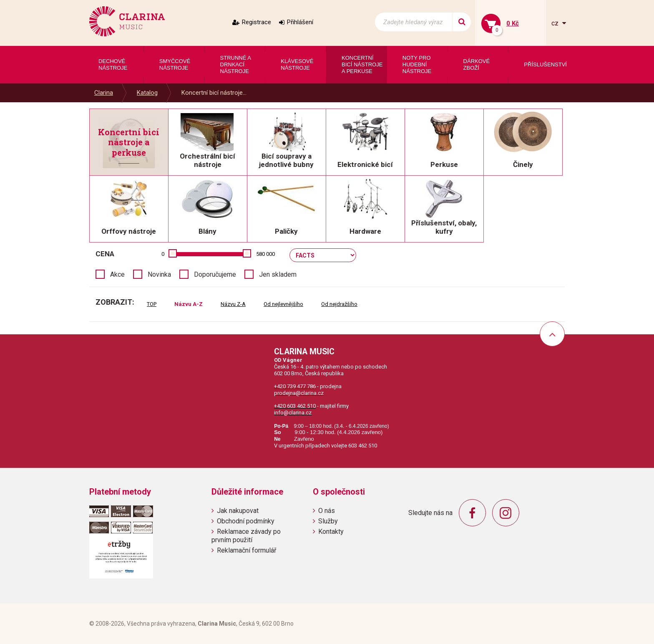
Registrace (257, 22)
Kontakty (331, 532)
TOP (152, 304)
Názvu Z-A (233, 304)
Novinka (159, 274)
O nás (327, 511)
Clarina (104, 93)
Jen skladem (278, 274)
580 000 (265, 254)
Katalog (147, 93)
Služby (328, 521)
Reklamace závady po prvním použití (246, 535)
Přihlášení (300, 22)
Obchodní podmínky (246, 521)
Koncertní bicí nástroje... (214, 93)
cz (556, 23)
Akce (117, 274)
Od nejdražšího (339, 304)
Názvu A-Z (189, 304)
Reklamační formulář (247, 550)
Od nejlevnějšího (283, 304)
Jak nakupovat (238, 511)
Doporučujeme (215, 274)
